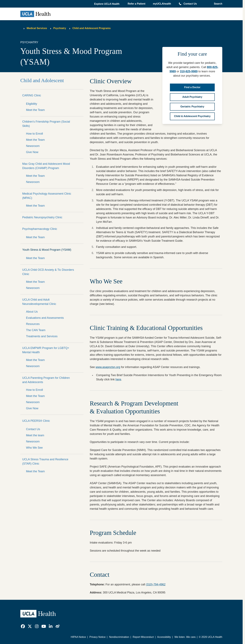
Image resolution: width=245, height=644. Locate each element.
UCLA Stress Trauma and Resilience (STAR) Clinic (45, 461)
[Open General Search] (217, 4)
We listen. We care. (185, 637)
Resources (33, 324)
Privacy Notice (97, 637)
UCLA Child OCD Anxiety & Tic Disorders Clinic (48, 272)
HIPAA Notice (78, 637)
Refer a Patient (136, 4)
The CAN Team (36, 330)
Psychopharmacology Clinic (40, 229)
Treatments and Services (42, 336)
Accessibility (164, 637)
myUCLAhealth (162, 4)
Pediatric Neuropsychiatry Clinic (42, 217)
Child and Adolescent (42, 80)
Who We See (34, 448)
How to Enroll (34, 134)
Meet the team (35, 435)
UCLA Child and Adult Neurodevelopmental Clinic (39, 302)
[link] (23, 626)
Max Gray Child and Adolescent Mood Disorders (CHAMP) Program (46, 166)
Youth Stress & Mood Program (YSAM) (47, 250)
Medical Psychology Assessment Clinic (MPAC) (47, 196)
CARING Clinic (32, 95)
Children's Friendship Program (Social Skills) (46, 124)
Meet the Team (35, 110)
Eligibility (32, 104)
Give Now (32, 152)
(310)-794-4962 (156, 584)
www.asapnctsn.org (108, 367)
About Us (32, 312)
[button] (107, 4)
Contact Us (190, 4)
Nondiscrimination (119, 637)
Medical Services (37, 28)
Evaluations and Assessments (45, 318)
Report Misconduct (143, 637)
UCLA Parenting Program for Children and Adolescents (46, 380)
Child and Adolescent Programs (92, 28)
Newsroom (33, 146)
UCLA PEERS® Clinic (36, 421)
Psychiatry (60, 28)
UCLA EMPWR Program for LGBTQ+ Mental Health (46, 350)
